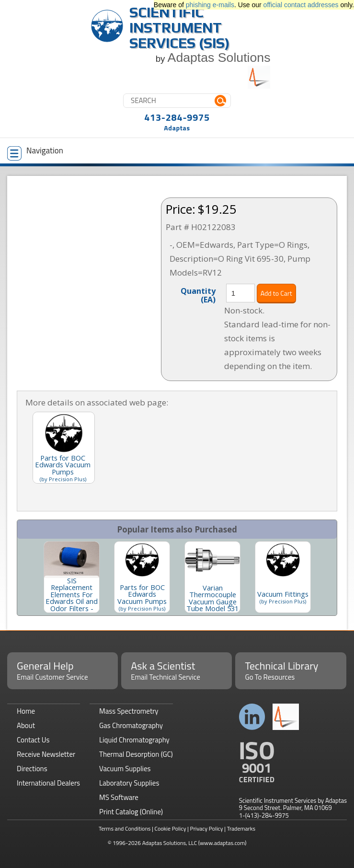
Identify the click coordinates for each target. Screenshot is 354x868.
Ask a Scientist (177, 670)
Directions (32, 769)
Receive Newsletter (46, 754)
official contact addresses (301, 5)
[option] (72, 577)
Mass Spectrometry (129, 711)
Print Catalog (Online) (131, 812)
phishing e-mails (210, 5)
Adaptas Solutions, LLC (170, 843)
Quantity (198, 295)
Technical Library (291, 670)
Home (26, 711)
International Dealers (48, 783)
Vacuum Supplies (125, 769)
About (26, 725)
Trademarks (241, 828)
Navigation (35, 152)
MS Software (119, 797)
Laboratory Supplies (129, 783)
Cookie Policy (170, 828)
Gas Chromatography (131, 725)
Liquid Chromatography (134, 740)
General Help (63, 670)
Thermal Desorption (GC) (136, 754)
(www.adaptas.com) (223, 843)
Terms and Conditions (125, 828)
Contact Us (33, 740)
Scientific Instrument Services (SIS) (180, 28)
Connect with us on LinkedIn (252, 717)
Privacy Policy (207, 828)
